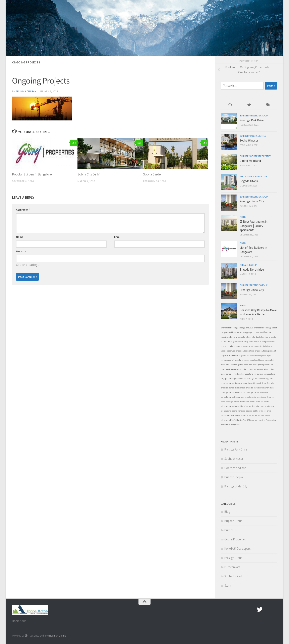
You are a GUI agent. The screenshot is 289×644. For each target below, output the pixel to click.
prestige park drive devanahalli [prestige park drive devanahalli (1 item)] (235, 383)
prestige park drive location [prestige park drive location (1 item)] (233, 392)
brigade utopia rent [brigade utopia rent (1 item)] (229, 355)
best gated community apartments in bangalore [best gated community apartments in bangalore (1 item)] (249, 342)
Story (228, 585)
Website (21, 251)
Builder (244, 116)
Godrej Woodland (250, 161)
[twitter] (260, 609)
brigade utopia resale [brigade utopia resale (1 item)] (248, 355)
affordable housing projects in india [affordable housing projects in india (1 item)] (246, 332)
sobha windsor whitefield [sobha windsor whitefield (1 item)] (252, 415)
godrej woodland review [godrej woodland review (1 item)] (249, 374)
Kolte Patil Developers (237, 549)
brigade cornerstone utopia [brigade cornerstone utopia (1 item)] (253, 346)
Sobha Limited (258, 136)
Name (20, 237)
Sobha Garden (153, 174)
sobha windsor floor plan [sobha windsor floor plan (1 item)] (249, 406)
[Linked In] (274, 609)
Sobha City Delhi (89, 174)
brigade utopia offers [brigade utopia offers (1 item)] (245, 351)
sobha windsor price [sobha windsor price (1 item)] (262, 411)
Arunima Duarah (26, 91)
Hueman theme (57, 636)
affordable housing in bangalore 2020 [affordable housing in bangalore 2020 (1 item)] (237, 328)
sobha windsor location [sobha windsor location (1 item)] (242, 411)
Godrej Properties (261, 156)
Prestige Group (259, 116)
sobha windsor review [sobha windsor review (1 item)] (231, 415)
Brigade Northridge (252, 270)
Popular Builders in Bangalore (32, 174)
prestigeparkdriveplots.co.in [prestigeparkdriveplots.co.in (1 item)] (243, 397)
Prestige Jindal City (252, 201)
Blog (243, 217)
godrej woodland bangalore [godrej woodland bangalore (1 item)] (256, 360)
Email (118, 237)
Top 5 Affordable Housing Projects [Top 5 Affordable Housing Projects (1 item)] (258, 420)
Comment (23, 210)
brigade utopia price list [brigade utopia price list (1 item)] (265, 351)
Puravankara (232, 567)
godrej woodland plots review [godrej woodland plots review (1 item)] (247, 369)
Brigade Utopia (249, 181)
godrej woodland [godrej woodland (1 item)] (236, 360)
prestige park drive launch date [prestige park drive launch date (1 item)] (260, 388)
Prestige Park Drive (252, 120)
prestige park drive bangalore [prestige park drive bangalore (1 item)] (260, 379)
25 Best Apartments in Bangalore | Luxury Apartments (254, 226)
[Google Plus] (267, 609)
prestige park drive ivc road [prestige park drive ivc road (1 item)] (233, 388)
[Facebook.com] (252, 609)
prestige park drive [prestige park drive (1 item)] (238, 379)
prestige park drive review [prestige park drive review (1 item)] (238, 402)
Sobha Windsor (249, 140)
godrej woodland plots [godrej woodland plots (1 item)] (248, 365)
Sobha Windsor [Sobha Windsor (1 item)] (257, 402)
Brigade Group (248, 176)
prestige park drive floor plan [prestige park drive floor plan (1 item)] (262, 383)
